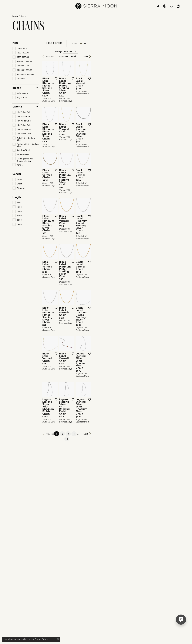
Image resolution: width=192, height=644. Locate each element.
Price (16, 43)
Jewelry (15, 16)
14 (124, 555)
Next (174, 56)
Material (18, 107)
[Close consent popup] (58, 639)
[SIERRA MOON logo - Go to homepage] (96, 6)
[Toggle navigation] (186, 6)
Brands (17, 88)
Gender (17, 174)
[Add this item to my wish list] (85, 108)
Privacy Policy (41, 639)
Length (17, 197)
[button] (158, 6)
